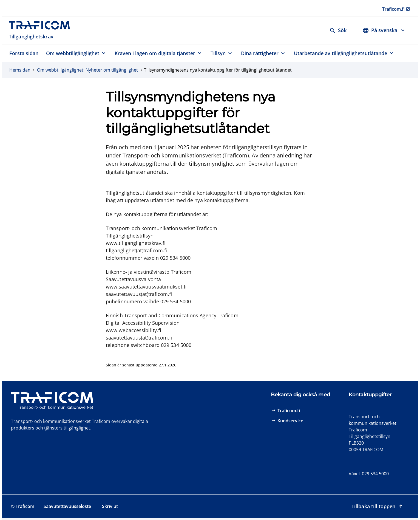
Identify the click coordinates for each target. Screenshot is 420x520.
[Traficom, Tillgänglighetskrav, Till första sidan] (42, 30)
